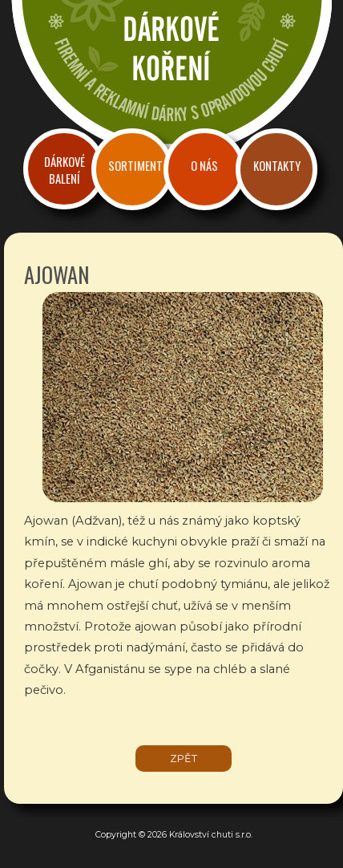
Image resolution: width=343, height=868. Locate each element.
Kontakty (277, 166)
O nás (204, 166)
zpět (184, 758)
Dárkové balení (65, 170)
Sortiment (135, 166)
